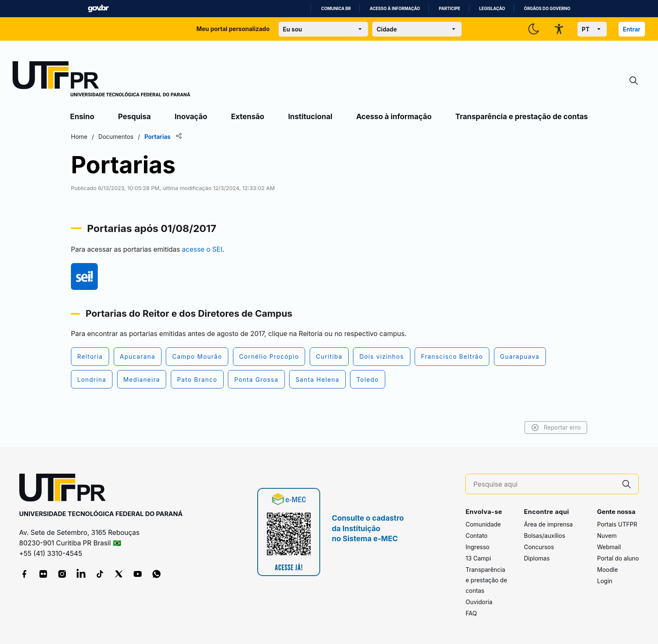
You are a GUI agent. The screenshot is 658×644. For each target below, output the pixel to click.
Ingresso (477, 547)
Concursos (539, 547)
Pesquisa (134, 116)
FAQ (471, 613)
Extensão (248, 116)
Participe (450, 9)
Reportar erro (556, 428)
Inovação (191, 116)
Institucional (310, 116)
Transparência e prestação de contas (522, 116)
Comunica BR (336, 9)
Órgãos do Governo (547, 9)
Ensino (82, 116)
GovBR (98, 9)
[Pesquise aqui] (544, 484)
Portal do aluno (618, 558)
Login (605, 581)
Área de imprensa (548, 524)
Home (79, 137)
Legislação (492, 9)
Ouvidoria (479, 602)
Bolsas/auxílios (544, 536)
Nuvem (607, 536)
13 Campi (478, 558)
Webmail (609, 547)
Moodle (608, 570)
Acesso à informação (395, 9)
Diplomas (537, 558)
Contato (476, 536)
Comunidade (483, 524)
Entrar (632, 29)
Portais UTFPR (617, 524)
